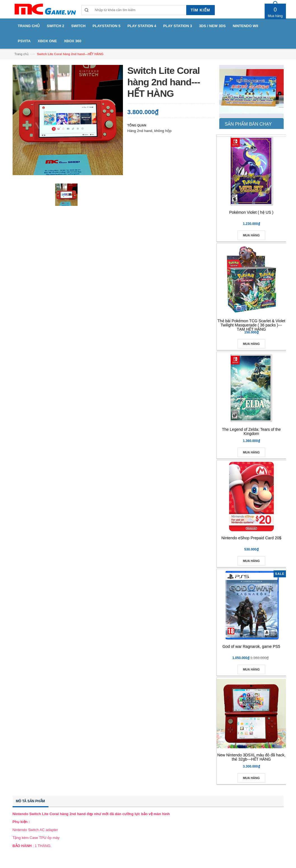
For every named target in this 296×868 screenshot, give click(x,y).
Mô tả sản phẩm (31, 801)
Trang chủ (22, 54)
